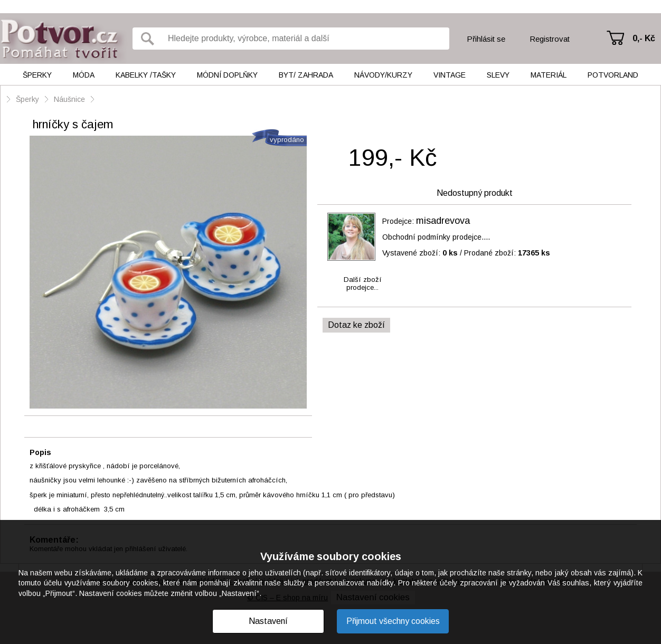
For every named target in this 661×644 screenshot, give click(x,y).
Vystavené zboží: (420, 253)
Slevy (498, 75)
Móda (84, 75)
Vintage (450, 75)
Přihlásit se (486, 39)
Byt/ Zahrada (306, 75)
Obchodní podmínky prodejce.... (436, 237)
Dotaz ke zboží (356, 325)
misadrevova (443, 221)
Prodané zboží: (507, 253)
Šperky (37, 75)
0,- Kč (644, 38)
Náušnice (69, 99)
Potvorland (613, 75)
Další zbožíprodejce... (363, 283)
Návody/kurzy (383, 75)
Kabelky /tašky (146, 75)
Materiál (549, 75)
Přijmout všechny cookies (393, 621)
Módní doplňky (227, 75)
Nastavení (268, 621)
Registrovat (550, 39)
